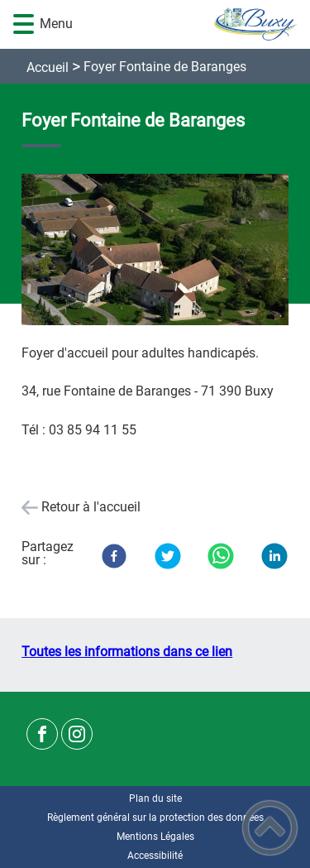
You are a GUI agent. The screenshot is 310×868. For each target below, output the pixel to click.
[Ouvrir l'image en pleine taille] (155, 251)
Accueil (48, 67)
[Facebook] (114, 556)
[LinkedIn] (274, 556)
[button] (24, 24)
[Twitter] (168, 556)
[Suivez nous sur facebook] (42, 734)
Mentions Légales (155, 837)
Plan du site (155, 798)
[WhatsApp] (221, 556)
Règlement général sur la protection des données (155, 818)
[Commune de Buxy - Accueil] (179, 24)
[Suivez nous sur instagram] (77, 734)
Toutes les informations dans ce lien (127, 652)
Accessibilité (155, 856)
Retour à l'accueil (91, 507)
